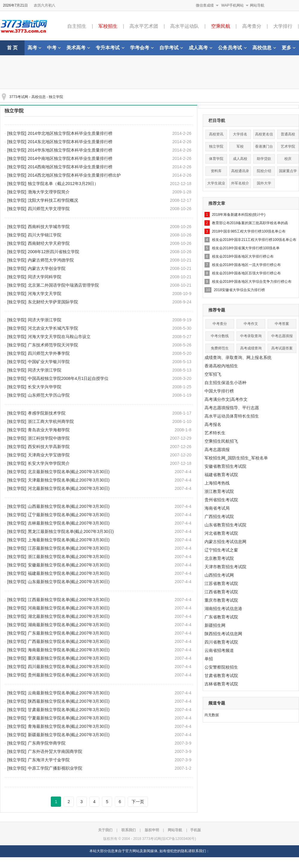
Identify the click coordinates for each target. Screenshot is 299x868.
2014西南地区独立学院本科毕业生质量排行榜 (70, 167)
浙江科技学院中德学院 (49, 438)
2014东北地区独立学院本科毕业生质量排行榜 (70, 142)
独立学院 (56, 97)
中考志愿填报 (282, 336)
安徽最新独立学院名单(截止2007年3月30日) (69, 565)
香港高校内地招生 (221, 366)
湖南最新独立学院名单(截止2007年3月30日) (69, 625)
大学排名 (240, 134)
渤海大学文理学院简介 (49, 192)
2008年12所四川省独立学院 (54, 252)
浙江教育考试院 (219, 491)
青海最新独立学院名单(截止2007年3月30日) (69, 726)
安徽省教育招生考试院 (225, 466)
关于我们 (105, 830)
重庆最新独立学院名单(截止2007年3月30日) (69, 658)
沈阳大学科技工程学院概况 (53, 200)
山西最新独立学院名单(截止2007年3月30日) (69, 506)
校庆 (288, 159)
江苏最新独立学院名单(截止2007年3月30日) (69, 548)
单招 (209, 659)
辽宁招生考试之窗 (221, 550)
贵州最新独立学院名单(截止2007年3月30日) (69, 675)
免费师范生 (220, 348)
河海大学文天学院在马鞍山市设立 (59, 337)
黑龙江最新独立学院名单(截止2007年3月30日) (71, 531)
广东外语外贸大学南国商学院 (55, 751)
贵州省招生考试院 (221, 500)
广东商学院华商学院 (47, 743)
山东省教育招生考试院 (225, 525)
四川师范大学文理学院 (49, 209)
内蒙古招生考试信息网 (225, 542)
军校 (240, 146)
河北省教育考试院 (221, 533)
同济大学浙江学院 (45, 320)
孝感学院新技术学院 (47, 413)
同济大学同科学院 (45, 277)
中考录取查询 (251, 336)
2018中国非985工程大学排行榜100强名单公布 (249, 231)
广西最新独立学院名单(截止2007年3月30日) (69, 641)
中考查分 (220, 324)
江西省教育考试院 (221, 592)
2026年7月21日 (15, 5)
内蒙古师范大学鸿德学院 (51, 260)
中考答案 (282, 324)
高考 (34, 48)
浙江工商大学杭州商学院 (51, 421)
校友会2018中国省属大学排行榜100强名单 (246, 248)
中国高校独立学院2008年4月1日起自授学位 (68, 378)
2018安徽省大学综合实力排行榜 (239, 290)
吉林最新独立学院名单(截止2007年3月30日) (69, 523)
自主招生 (77, 26)
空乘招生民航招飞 (221, 441)
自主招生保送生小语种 (225, 383)
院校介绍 (264, 171)
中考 (54, 48)
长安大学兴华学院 (45, 387)
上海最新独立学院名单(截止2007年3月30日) (69, 540)
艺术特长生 (215, 433)
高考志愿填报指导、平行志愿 (232, 408)
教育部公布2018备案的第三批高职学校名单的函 (250, 223)
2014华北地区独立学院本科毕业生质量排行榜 (70, 133)
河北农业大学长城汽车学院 (53, 328)
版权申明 (152, 830)
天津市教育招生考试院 (225, 567)
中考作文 (251, 324)
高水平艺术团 (144, 26)
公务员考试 (232, 48)
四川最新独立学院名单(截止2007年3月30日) (69, 667)
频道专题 (217, 703)
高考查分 (252, 26)
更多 (289, 48)
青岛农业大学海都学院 (49, 430)
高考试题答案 (282, 348)
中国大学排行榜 (219, 391)
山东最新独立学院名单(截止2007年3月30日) (69, 582)
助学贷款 (264, 159)
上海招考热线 (217, 483)
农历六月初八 (45, 5)
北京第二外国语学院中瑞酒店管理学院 (63, 285)
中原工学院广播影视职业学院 (55, 768)
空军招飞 (213, 374)
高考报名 (213, 424)
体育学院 (216, 159)
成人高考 (200, 48)
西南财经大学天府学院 (49, 243)
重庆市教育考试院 (221, 600)
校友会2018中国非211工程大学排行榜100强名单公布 (254, 240)
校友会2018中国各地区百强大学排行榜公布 (247, 273)
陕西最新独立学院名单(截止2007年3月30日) (69, 701)
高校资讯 (216, 134)
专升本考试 (110, 48)
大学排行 (283, 26)
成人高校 (240, 159)
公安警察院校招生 (221, 667)
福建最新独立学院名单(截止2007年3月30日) (69, 573)
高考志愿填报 (217, 450)
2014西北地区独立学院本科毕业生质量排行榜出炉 (74, 175)
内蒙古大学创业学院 (47, 268)
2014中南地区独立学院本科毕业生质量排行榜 (70, 158)
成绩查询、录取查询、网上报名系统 (238, 357)
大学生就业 (216, 183)
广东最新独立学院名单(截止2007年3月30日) (69, 633)
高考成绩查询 (251, 348)
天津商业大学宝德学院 (49, 455)
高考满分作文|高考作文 (226, 399)
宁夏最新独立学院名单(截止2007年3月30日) (69, 718)
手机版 (196, 830)
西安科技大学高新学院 (49, 447)
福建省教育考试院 (221, 475)
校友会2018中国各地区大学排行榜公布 (243, 256)
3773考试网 (19, 97)
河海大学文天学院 (45, 294)
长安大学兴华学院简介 (49, 463)
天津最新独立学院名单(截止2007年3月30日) (69, 480)
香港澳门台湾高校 (264, 148)
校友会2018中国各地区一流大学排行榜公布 (247, 265)
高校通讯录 (240, 171)
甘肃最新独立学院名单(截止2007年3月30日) (69, 710)
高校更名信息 (264, 136)
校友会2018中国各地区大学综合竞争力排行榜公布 (252, 282)
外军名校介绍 (240, 185)
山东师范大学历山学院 (49, 395)
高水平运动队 (184, 26)
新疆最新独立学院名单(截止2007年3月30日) (69, 735)
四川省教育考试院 (221, 642)
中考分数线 (220, 336)
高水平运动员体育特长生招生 (232, 416)
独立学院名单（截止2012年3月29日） (63, 184)
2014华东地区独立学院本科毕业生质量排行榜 (70, 150)
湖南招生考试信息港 (223, 609)
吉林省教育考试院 (221, 684)
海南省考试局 (217, 508)
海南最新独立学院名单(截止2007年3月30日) (69, 650)
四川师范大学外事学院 (49, 353)
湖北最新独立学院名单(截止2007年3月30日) (69, 616)
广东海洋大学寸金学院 (49, 760)
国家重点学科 (288, 172)
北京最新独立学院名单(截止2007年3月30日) (69, 472)
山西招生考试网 (219, 575)
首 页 (12, 48)
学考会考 (142, 48)
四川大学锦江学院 (45, 235)
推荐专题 (217, 310)
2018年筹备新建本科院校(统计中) (239, 215)
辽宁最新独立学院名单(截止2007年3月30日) (69, 515)
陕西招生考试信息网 (223, 634)
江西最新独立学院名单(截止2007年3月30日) (69, 600)
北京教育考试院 (219, 558)
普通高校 (288, 134)
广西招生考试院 (219, 516)
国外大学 (264, 183)
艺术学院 (288, 146)
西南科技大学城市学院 (49, 227)
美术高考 (78, 48)
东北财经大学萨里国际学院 (53, 302)
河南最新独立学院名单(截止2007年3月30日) (69, 608)
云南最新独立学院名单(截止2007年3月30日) (69, 693)
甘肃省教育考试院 (221, 676)
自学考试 (171, 48)
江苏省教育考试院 (221, 583)
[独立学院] (17, 133)
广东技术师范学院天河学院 (53, 345)
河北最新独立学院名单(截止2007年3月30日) (69, 488)
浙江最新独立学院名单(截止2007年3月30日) (69, 557)
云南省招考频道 (219, 650)
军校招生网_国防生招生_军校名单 (236, 458)
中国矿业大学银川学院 (49, 362)
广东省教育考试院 (221, 617)
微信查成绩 (205, 5)
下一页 (138, 802)
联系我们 (129, 830)
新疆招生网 (215, 625)
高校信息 (264, 48)
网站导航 (257, 5)
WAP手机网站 (232, 5)
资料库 (216, 171)
